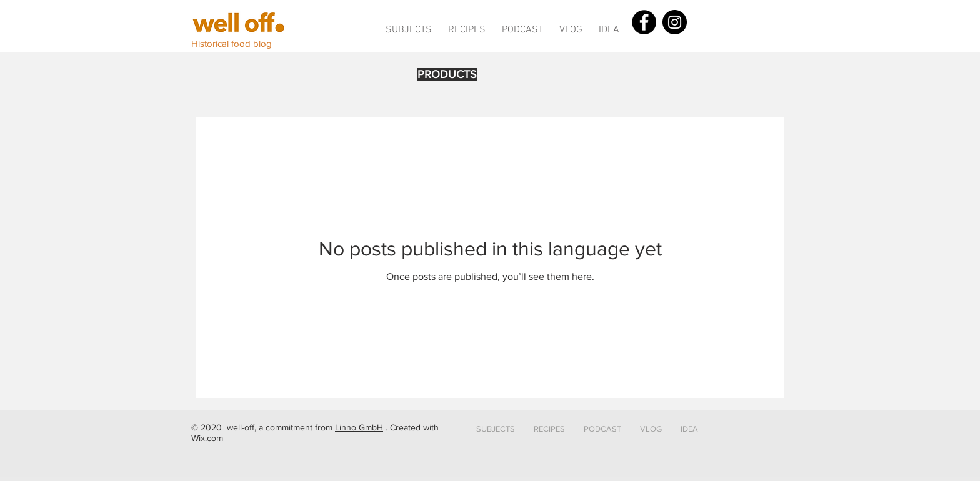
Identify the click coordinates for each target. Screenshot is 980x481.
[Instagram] (675, 22)
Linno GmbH (359, 427)
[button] (409, 24)
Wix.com (207, 438)
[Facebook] (644, 22)
